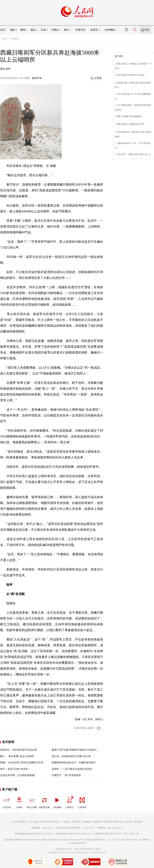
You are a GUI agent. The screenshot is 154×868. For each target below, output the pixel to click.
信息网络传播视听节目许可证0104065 (22, 840)
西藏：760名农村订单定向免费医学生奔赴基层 (25, 763)
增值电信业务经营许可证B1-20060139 (73, 834)
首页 (3, 30)
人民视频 (57, 802)
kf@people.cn (48, 828)
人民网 (4, 39)
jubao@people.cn (115, 828)
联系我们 (139, 822)
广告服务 (66, 822)
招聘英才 (55, 822)
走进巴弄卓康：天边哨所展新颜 (17, 775)
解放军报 (37, 78)
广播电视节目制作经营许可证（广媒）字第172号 (116, 834)
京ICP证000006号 (129, 840)
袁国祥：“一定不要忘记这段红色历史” (72, 769)
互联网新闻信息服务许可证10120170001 (34, 834)
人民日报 (6, 802)
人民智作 (82, 802)
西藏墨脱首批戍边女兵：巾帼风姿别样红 (74, 763)
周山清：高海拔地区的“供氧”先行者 (71, 756)
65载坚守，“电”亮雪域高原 (66, 775)
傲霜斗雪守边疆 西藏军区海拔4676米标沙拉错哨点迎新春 (83, 750)
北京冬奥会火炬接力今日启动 (130, 75)
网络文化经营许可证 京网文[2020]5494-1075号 (63, 840)
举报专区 (80, 30)
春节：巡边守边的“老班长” (15, 769)
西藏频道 (15, 39)
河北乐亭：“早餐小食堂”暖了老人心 (134, 154)
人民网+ (19, 802)
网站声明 (107, 822)
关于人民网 (33, 822)
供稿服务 (87, 822)
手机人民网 (32, 802)
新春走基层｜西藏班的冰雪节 (130, 124)
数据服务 (97, 822)
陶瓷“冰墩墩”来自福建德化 (129, 116)
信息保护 (128, 822)
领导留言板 (44, 802)
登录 (147, 30)
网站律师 (118, 822)
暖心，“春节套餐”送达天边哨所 (17, 756)
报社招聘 (45, 822)
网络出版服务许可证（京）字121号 (103, 840)
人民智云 (69, 802)
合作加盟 (76, 822)
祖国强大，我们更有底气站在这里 (19, 750)
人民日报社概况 (19, 822)
